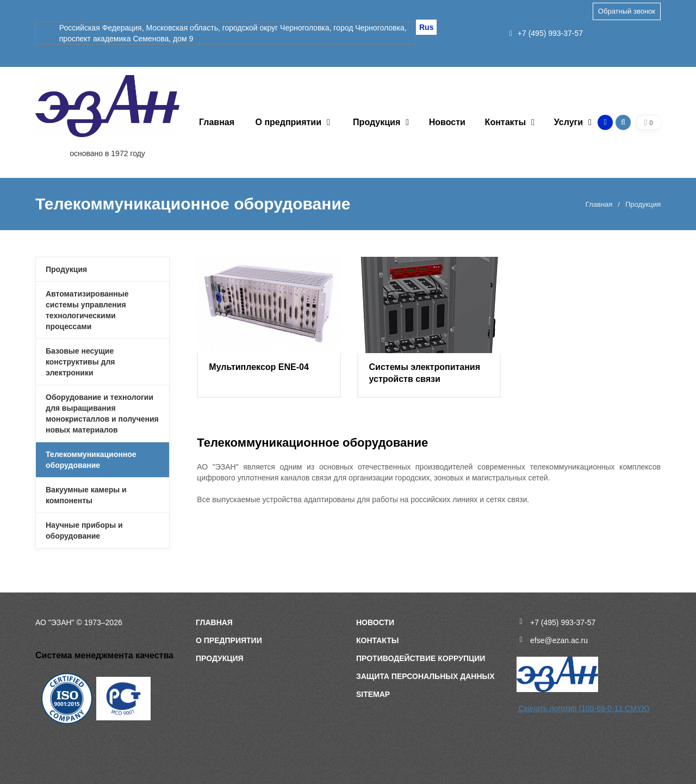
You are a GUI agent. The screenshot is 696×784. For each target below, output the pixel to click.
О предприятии (289, 122)
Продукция (377, 122)
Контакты (505, 122)
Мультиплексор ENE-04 (259, 367)
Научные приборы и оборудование (84, 530)
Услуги (568, 122)
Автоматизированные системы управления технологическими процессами (87, 310)
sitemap (373, 694)
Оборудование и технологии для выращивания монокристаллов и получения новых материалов (102, 413)
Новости (447, 122)
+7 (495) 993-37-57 (546, 33)
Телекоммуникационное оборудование (91, 460)
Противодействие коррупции (421, 658)
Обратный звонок (627, 11)
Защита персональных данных (425, 676)
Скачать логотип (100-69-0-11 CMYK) (583, 708)
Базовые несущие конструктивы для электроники (80, 362)
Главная (217, 122)
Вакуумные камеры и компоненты (86, 495)
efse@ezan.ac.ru (559, 640)
